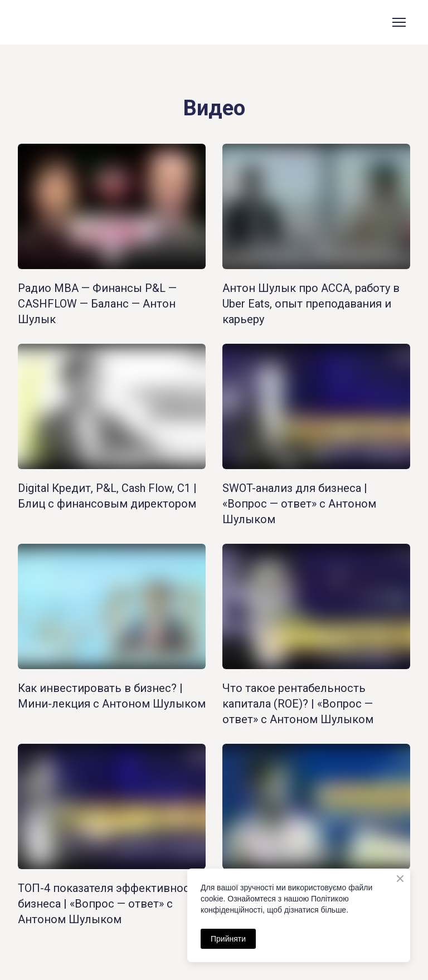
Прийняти (228, 939)
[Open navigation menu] (399, 22)
